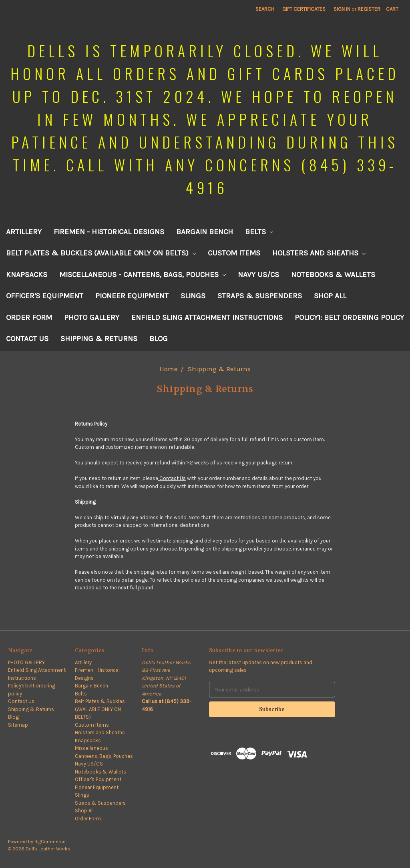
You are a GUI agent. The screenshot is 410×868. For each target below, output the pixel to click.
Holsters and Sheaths (319, 253)
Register (369, 9)
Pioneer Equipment (132, 296)
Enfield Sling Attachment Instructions (207, 317)
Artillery (24, 232)
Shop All (330, 296)
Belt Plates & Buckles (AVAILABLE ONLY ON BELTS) (101, 253)
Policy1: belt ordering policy (349, 317)
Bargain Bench (205, 232)
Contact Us (27, 339)
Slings (193, 296)
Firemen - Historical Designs (109, 232)
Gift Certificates (304, 9)
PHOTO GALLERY (92, 317)
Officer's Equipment (45, 296)
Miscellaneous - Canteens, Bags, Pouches (143, 275)
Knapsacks (27, 275)
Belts (259, 232)
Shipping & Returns (99, 339)
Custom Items (234, 253)
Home (169, 369)
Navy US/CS (258, 275)
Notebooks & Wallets (333, 275)
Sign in (342, 9)
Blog (159, 339)
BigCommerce (50, 842)
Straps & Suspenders (260, 296)
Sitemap (18, 725)
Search (265, 9)
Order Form (29, 317)
